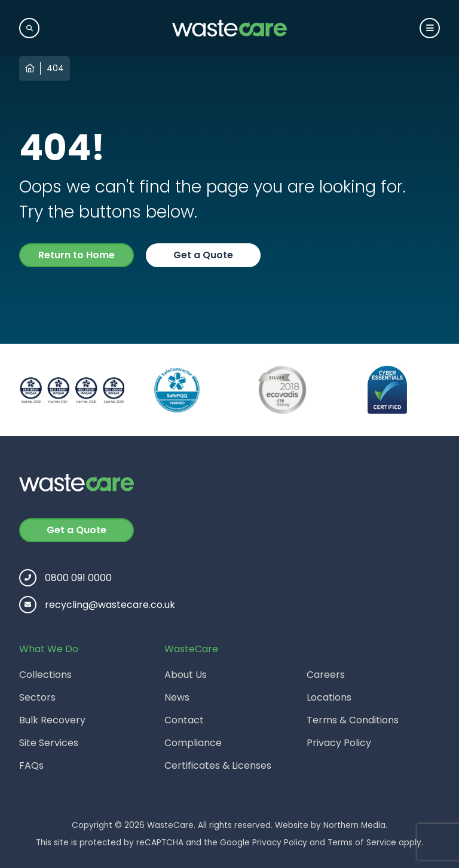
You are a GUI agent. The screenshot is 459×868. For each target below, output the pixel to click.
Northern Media (354, 825)
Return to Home (76, 255)
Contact (184, 720)
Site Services (49, 743)
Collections (45, 675)
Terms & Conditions (353, 720)
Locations (329, 697)
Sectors (37, 697)
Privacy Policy (339, 743)
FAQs (31, 765)
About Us (186, 675)
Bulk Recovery (52, 720)
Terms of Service (362, 843)
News (177, 697)
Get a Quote (203, 255)
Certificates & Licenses (218, 765)
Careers (326, 675)
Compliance (193, 743)
